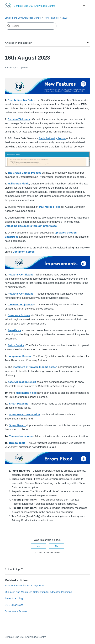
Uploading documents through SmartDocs (31, 226)
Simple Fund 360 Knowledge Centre (23, 18)
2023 (65, 18)
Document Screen (24, 252)
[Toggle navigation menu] (84, 6)
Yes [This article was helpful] (39, 546)
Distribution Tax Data (20, 100)
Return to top (14, 569)
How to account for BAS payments (24, 585)
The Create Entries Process (24, 173)
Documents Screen (16, 611)
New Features (52, 18)
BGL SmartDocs (14, 605)
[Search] (31, 26)
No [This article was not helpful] (56, 546)
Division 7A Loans (19, 119)
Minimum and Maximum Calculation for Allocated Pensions (38, 592)
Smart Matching (19, 404)
